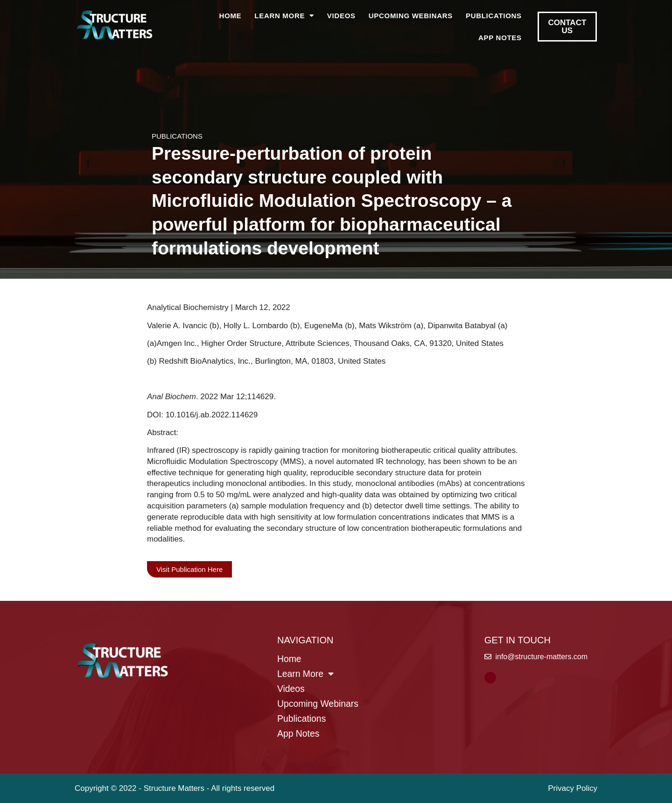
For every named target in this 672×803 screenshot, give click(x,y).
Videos (341, 16)
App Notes (500, 38)
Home (231, 16)
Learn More (284, 16)
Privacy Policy (573, 788)
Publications (494, 16)
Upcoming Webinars (411, 16)
